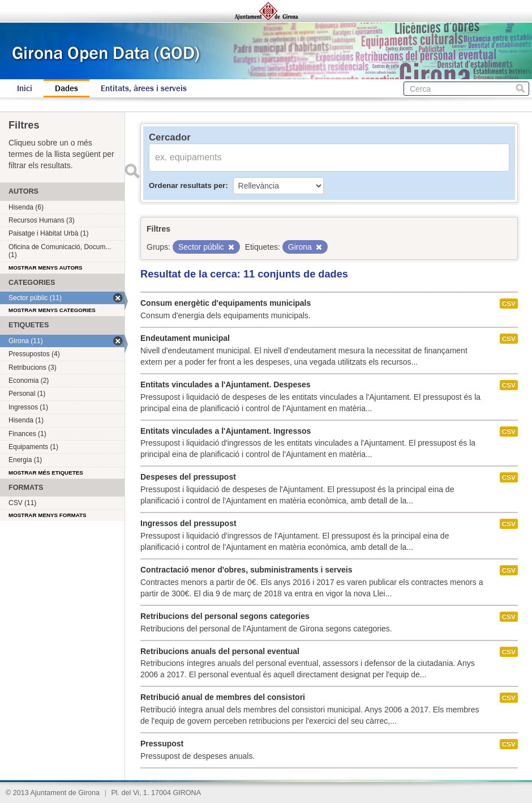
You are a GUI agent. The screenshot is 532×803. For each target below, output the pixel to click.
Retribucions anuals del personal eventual (220, 651)
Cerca (520, 89)
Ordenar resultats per (187, 185)
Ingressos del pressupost (188, 523)
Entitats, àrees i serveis (144, 88)
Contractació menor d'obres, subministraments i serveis (246, 570)
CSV (509, 304)
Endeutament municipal (185, 338)
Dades (66, 88)
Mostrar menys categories (52, 310)
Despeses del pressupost (188, 477)
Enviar (132, 171)
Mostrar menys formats (48, 515)
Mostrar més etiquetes (46, 473)
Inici (25, 88)
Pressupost (162, 744)
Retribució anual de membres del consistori (223, 697)
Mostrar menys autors (46, 268)
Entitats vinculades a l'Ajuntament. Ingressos (226, 431)
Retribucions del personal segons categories (225, 616)
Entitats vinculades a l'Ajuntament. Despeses (226, 385)
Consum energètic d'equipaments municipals (226, 303)
